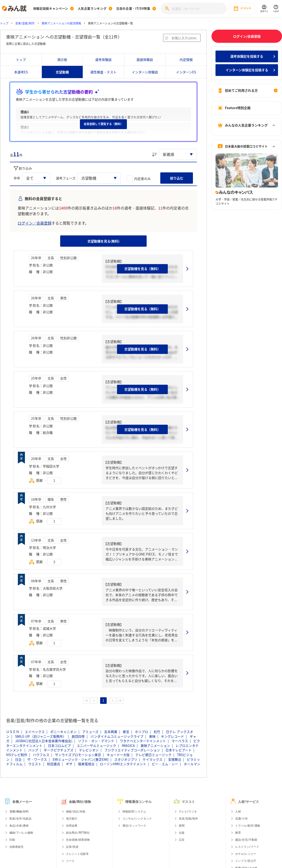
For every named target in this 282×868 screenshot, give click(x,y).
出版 (182, 833)
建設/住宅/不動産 (246, 840)
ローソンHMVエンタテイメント (123, 764)
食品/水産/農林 (19, 826)
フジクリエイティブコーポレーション (132, 750)
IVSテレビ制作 (17, 755)
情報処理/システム (134, 812)
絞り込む (177, 178)
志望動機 (62, 72)
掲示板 (62, 59)
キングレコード (172, 736)
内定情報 (186, 59)
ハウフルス (41, 755)
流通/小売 (241, 819)
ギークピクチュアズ (59, 750)
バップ (33, 750)
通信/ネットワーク (134, 826)
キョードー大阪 (118, 755)
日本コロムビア (59, 745)
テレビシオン (89, 750)
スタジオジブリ (126, 759)
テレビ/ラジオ (188, 812)
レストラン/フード (247, 847)
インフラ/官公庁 (246, 861)
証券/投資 (72, 847)
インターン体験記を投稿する (247, 70)
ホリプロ (141, 732)
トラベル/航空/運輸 (248, 826)
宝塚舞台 (175, 759)
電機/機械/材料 (19, 812)
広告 (182, 840)
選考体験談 (103, 59)
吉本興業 (111, 732)
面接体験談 (145, 59)
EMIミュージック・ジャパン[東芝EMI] (81, 759)
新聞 (182, 826)
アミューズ (90, 732)
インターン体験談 (145, 72)
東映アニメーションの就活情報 (61, 23)
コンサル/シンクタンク (137, 819)
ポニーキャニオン (63, 732)
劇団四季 (78, 736)
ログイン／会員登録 (35, 223)
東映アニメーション (155, 745)
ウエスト (35, 764)
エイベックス (35, 732)
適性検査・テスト (103, 72)
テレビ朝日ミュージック (153, 755)
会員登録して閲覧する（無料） (103, 124)
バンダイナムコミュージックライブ (117, 736)
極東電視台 (86, 764)
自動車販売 (16, 847)
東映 (152, 736)
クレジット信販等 (77, 854)
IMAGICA (128, 745)
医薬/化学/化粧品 (20, 819)
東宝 (126, 732)
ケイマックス (153, 759)
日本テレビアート (178, 750)
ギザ (69, 764)
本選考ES (21, 72)
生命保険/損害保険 (78, 840)
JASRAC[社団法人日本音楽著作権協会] (44, 741)
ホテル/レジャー (246, 854)
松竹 (157, 732)
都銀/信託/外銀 (76, 812)
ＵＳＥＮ (13, 732)
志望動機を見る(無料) (103, 241)
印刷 (12, 840)
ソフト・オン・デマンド (96, 741)
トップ (4, 23)
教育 (238, 833)
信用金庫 (72, 826)
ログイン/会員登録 (247, 36)
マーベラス (180, 741)
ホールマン (192, 764)
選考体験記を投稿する (247, 56)
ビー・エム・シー (165, 764)
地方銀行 (72, 819)
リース (70, 861)
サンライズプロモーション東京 (78, 755)
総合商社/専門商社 (78, 833)
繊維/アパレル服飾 (21, 833)
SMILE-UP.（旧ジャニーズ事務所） (41, 736)
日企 (18, 759)
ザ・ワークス (37, 759)
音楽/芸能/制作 (25, 23)
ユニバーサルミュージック (96, 745)
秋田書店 (54, 764)
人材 (238, 812)
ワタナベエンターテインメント (143, 741)
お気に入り (184, 38)
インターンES (186, 72)
